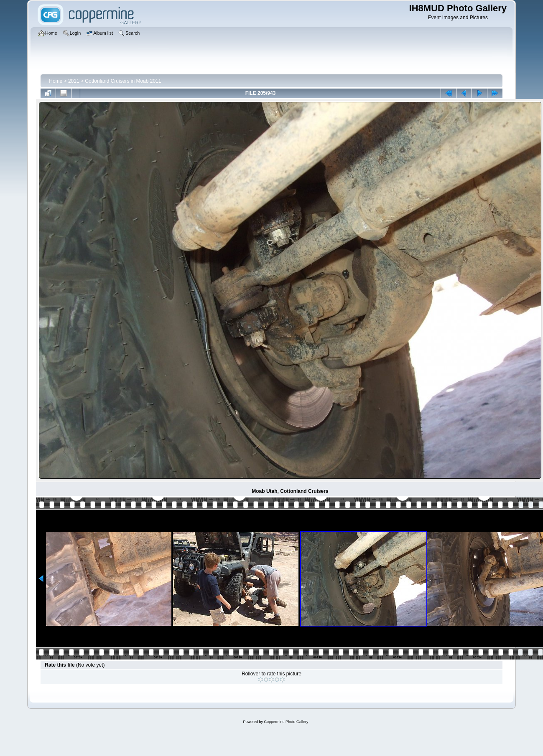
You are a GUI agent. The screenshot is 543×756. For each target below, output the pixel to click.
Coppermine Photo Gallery (286, 722)
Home (56, 81)
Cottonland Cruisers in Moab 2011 (123, 81)
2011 (74, 81)
